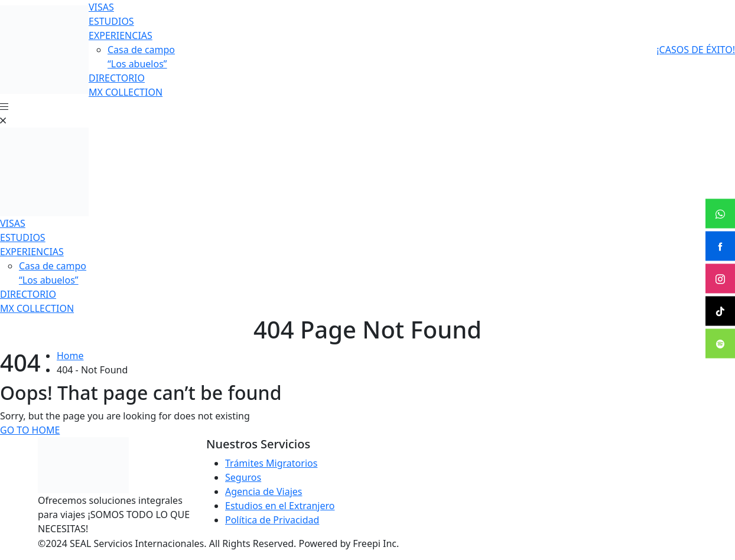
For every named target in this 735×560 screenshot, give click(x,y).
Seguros (243, 477)
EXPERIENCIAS (121, 35)
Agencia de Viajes (264, 491)
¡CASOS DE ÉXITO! (696, 50)
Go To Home (30, 430)
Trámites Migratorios (271, 463)
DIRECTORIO (117, 78)
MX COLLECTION (126, 92)
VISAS (101, 7)
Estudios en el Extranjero (280, 506)
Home (70, 356)
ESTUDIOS (111, 21)
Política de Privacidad (272, 520)
